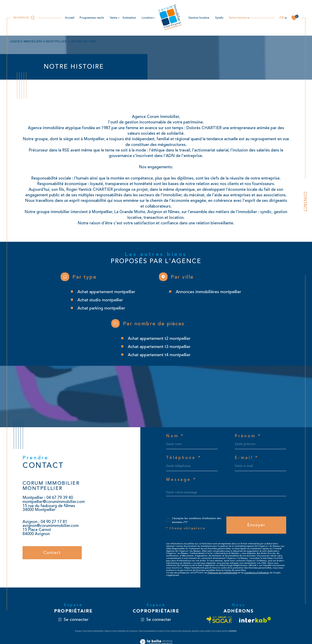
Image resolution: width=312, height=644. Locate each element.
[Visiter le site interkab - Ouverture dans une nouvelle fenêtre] (255, 620)
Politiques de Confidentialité (223, 573)
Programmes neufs (92, 18)
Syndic (219, 18)
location (147, 18)
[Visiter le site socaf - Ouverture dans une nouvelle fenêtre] (219, 620)
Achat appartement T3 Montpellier (159, 347)
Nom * (175, 436)
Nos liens (205, 631)
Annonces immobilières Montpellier (208, 292)
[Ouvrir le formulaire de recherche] (24, 18)
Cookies (232, 631)
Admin (195, 631)
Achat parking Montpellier (101, 308)
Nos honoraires (147, 631)
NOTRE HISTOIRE (238, 18)
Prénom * (248, 436)
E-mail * (247, 458)
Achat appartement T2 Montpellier (159, 338)
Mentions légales (181, 631)
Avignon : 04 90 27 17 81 (45, 522)
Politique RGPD (219, 631)
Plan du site (163, 631)
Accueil (70, 18)
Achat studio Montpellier (100, 300)
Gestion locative (199, 18)
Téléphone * (184, 458)
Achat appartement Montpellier (106, 292)
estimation (129, 18)
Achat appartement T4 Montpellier (159, 355)
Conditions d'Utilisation (257, 573)
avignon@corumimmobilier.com (51, 526)
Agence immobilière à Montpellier (38, 41)
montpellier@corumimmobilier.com (54, 502)
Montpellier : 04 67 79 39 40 (48, 498)
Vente (113, 18)
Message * (181, 480)
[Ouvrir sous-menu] (119, 18)
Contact (305, 202)
